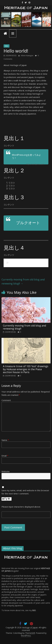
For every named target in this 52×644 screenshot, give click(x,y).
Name (5, 440)
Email (5, 456)
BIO (34, 610)
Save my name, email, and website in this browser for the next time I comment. (25, 492)
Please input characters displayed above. (21, 507)
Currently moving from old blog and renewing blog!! (23, 281)
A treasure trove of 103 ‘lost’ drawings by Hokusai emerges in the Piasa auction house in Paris (26, 369)
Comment (6, 400)
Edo (7, 46)
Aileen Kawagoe (27, 56)
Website (6, 471)
